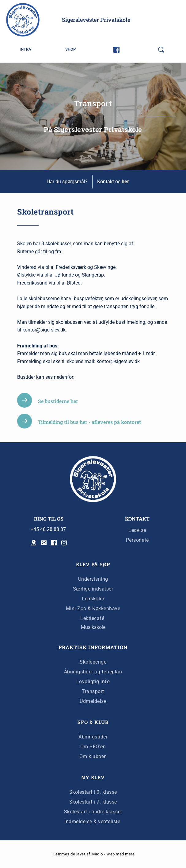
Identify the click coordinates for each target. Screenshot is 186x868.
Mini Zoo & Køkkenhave (93, 608)
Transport (93, 691)
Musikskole (93, 627)
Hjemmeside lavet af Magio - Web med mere (93, 854)
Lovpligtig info (93, 682)
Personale (137, 540)
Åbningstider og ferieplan (93, 672)
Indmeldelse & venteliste (93, 821)
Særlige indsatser (93, 589)
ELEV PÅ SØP (93, 564)
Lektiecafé (92, 618)
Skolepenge (93, 662)
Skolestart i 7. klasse (93, 802)
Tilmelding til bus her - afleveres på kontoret (89, 422)
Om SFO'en (93, 747)
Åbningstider (93, 737)
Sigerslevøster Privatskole (96, 20)
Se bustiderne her (58, 401)
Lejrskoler (93, 599)
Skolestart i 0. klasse (93, 792)
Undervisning (93, 579)
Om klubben (93, 756)
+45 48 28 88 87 (48, 529)
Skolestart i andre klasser (93, 812)
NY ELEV (93, 777)
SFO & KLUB (93, 722)
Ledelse (137, 530)
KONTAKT (137, 519)
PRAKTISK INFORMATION (93, 647)
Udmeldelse (93, 701)
